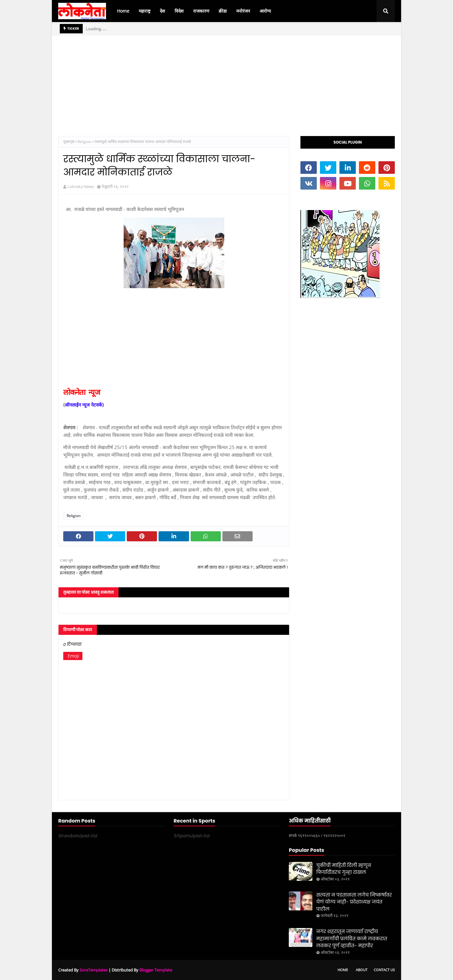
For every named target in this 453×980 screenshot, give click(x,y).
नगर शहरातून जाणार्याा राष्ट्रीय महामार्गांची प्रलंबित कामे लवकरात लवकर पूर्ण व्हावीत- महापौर (352, 938)
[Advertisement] (226, 79)
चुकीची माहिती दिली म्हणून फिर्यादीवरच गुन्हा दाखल (344, 869)
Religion (84, 142)
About (362, 970)
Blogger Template (156, 970)
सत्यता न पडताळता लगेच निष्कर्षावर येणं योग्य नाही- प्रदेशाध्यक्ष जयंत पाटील (354, 902)
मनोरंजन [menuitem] (243, 11)
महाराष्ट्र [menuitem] (145, 11)
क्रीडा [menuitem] (223, 11)
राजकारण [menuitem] (201, 11)
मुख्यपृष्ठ (69, 142)
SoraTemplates (94, 970)
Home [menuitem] (123, 11)
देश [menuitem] (162, 11)
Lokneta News (81, 186)
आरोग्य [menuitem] (265, 11)
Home (343, 970)
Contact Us (384, 970)
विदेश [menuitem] (179, 11)
